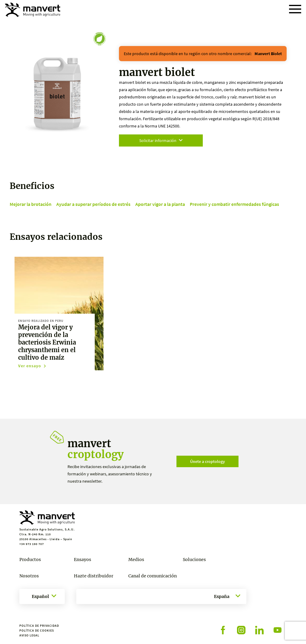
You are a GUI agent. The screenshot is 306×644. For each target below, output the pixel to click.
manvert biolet (268, 54)
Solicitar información (161, 140)
